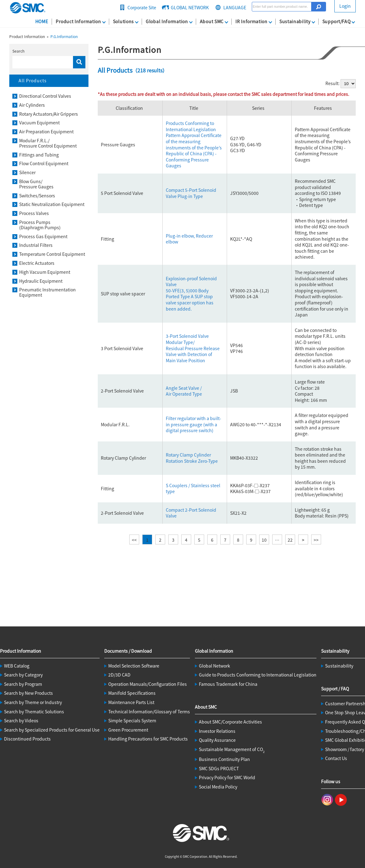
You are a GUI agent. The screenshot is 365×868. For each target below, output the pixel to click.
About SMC (212, 21)
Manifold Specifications (132, 693)
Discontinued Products (27, 739)
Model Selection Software (134, 666)
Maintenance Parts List (131, 702)
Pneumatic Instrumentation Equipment (47, 292)
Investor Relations (217, 731)
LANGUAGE (235, 7)
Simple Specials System (132, 720)
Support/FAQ (337, 21)
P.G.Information (64, 36)
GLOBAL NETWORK (190, 7)
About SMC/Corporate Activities (230, 722)
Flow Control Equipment (44, 163)
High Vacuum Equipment (45, 272)
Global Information (167, 21)
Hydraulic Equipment (41, 281)
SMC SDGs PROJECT (219, 768)
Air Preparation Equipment (46, 132)
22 (290, 540)
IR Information (251, 21)
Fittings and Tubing (39, 155)
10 (264, 540)
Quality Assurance (217, 740)
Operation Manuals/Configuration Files (148, 684)
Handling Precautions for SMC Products (148, 739)
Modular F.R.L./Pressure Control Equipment (48, 143)
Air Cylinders (32, 105)
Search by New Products (28, 693)
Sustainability (295, 21)
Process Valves (34, 213)
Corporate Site (142, 7)
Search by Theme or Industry (33, 702)
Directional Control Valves (45, 96)
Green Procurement (128, 730)
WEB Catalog (17, 666)
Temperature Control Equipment (52, 254)
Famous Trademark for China (228, 684)
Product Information (78, 21)
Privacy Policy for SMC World (227, 777)
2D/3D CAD (119, 675)
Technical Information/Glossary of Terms (149, 711)
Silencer (27, 172)
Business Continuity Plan (224, 759)
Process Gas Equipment (43, 236)
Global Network (215, 666)
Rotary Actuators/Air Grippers (49, 114)
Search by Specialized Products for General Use (52, 730)
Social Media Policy (218, 787)
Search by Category (23, 675)
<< (134, 540)
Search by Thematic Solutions (34, 711)
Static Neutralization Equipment (52, 204)
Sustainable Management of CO (232, 749)
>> (316, 540)
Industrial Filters (36, 245)
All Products (33, 80)
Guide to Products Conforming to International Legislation (258, 675)
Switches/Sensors (37, 196)
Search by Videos (21, 720)
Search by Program (23, 684)
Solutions (123, 21)
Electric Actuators (37, 263)
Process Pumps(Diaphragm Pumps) (40, 225)
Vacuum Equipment (39, 123)
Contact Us (336, 758)
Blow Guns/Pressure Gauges (36, 184)
